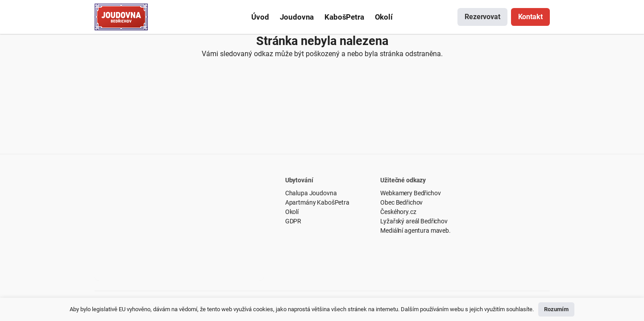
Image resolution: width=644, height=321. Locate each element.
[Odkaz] (121, 17)
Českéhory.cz (398, 212)
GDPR (293, 221)
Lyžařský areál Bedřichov (414, 221)
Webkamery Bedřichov (410, 193)
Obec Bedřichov (401, 202)
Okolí (292, 212)
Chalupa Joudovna (311, 193)
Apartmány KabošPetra (317, 202)
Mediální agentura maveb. (415, 230)
